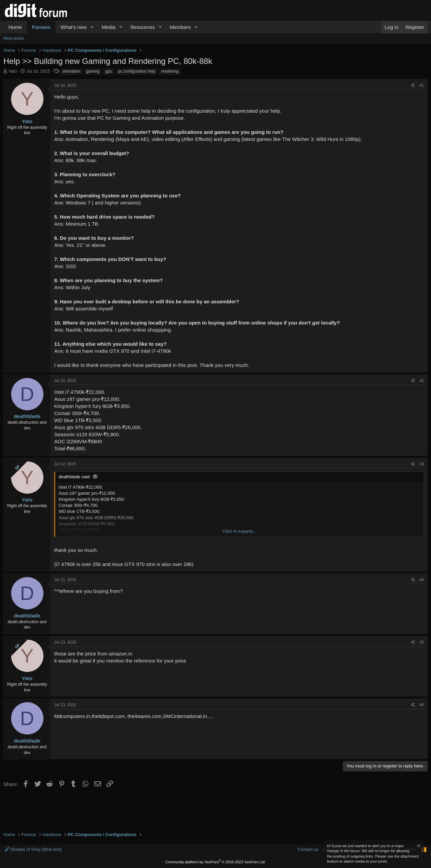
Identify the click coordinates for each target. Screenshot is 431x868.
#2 (422, 381)
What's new (74, 27)
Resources (143, 27)
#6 (422, 705)
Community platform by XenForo (215, 862)
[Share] (413, 86)
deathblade (27, 416)
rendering (170, 71)
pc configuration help (137, 71)
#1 (422, 85)
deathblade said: (75, 477)
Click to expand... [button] (239, 531)
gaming (93, 71)
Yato (13, 71)
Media (109, 27)
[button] (92, 27)
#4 (422, 580)
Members (180, 27)
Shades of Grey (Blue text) (33, 849)
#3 (422, 464)
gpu (109, 71)
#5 (422, 642)
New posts (14, 38)
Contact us (308, 849)
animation (71, 71)
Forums (41, 27)
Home (15, 27)
